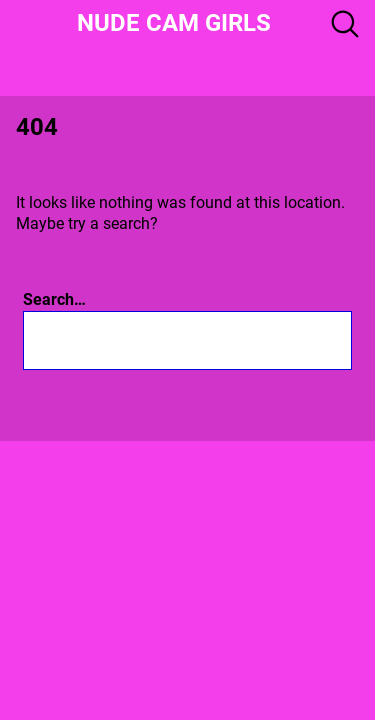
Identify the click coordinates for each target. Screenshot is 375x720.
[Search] (264, 340)
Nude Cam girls (174, 23)
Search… (54, 299)
